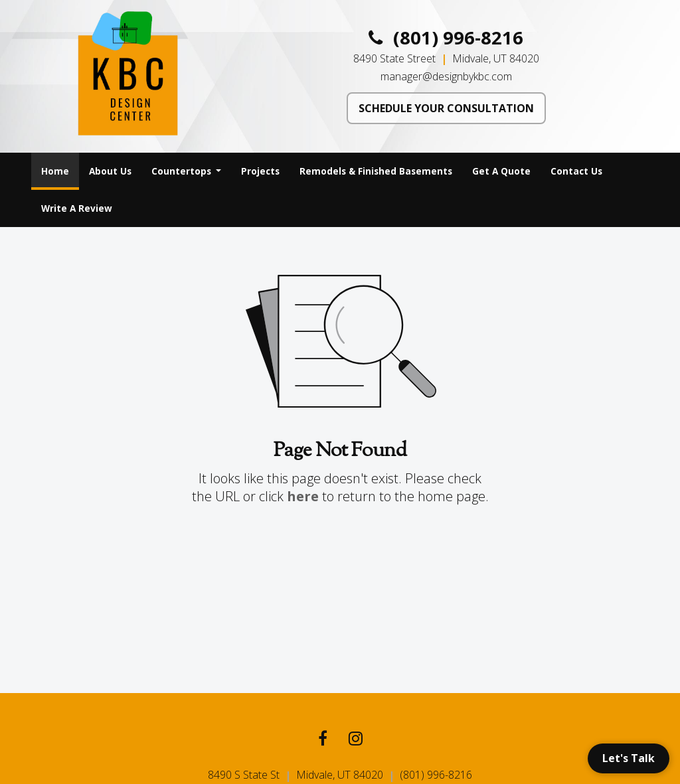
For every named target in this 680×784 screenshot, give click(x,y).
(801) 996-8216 (446, 38)
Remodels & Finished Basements (376, 171)
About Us (110, 171)
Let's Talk (629, 758)
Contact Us (576, 171)
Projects (260, 171)
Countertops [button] (183, 171)
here (303, 496)
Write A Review (77, 208)
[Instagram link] (356, 740)
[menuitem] (55, 171)
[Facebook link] (323, 740)
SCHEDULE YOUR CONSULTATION (446, 108)
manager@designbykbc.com (446, 76)
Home (60, 167)
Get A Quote (501, 171)
